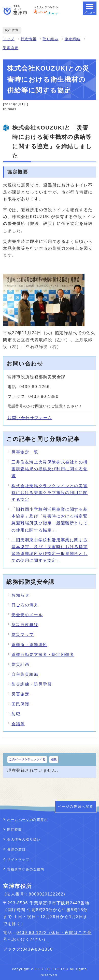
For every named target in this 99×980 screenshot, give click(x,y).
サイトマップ (18, 859)
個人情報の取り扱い (24, 839)
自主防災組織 (25, 674)
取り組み (50, 39)
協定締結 (73, 39)
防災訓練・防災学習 (32, 684)
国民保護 (20, 704)
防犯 (16, 714)
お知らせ (20, 595)
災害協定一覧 (25, 452)
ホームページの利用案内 (28, 820)
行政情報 (29, 39)
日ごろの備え (25, 605)
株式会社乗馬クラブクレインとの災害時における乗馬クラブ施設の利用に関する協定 (49, 493)
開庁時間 (15, 830)
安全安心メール (27, 615)
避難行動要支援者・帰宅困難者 (43, 655)
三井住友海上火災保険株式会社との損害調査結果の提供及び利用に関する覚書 (49, 469)
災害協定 (10, 48)
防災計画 (20, 664)
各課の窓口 (16, 849)
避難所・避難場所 (29, 645)
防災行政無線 (25, 625)
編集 (54, 759)
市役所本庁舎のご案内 (26, 869)
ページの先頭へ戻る (76, 807)
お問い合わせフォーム (30, 418)
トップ (9, 39)
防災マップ (23, 635)
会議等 (18, 724)
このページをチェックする (27, 759)
